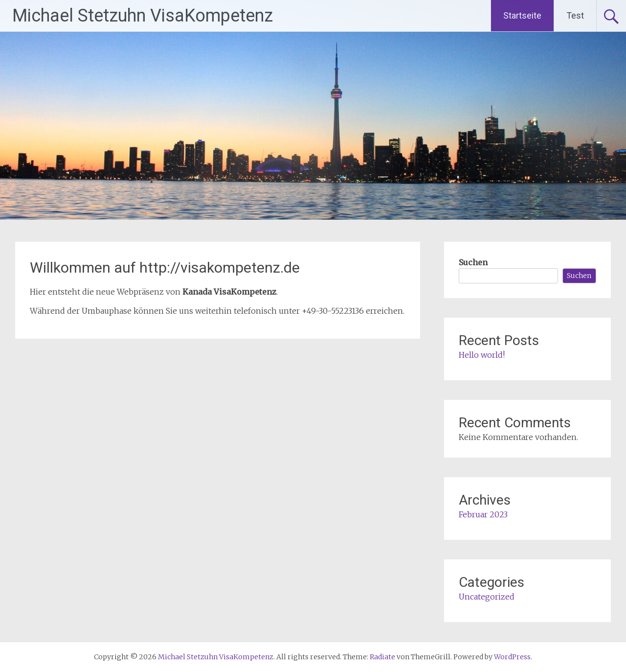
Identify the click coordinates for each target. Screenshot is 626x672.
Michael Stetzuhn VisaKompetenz (143, 16)
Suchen (473, 262)
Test (575, 15)
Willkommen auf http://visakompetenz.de (165, 267)
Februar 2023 (483, 514)
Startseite (522, 15)
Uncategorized (487, 597)
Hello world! (482, 355)
